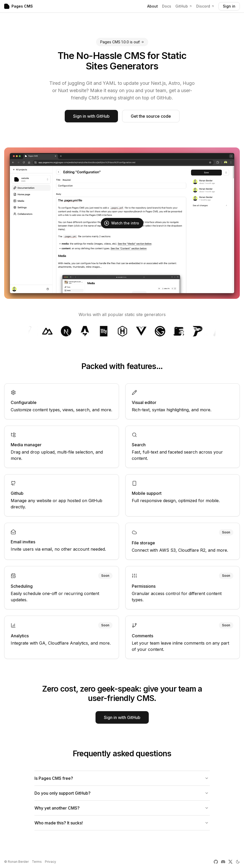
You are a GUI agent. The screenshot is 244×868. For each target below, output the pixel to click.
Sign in (229, 6)
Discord (205, 6)
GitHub (184, 6)
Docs (167, 6)
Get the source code (151, 116)
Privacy (50, 862)
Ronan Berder (18, 862)
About (153, 6)
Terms (37, 862)
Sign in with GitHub (91, 116)
